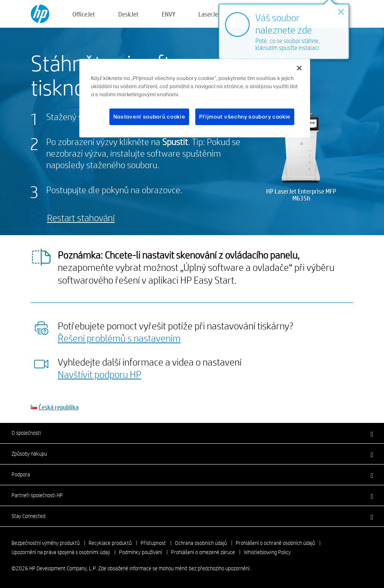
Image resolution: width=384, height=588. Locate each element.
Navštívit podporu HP (100, 374)
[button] (192, 433)
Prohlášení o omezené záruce (203, 552)
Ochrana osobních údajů (201, 543)
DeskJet (128, 14)
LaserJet (209, 14)
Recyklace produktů (110, 543)
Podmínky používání (141, 552)
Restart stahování (81, 218)
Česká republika (59, 407)
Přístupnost (153, 543)
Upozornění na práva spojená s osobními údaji (61, 552)
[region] (195, 98)
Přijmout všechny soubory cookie (245, 117)
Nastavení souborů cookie (149, 117)
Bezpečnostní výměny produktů (46, 543)
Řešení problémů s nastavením (119, 338)
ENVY (169, 14)
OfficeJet (84, 14)
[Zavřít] (299, 68)
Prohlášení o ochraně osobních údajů (275, 543)
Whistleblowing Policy (267, 552)
